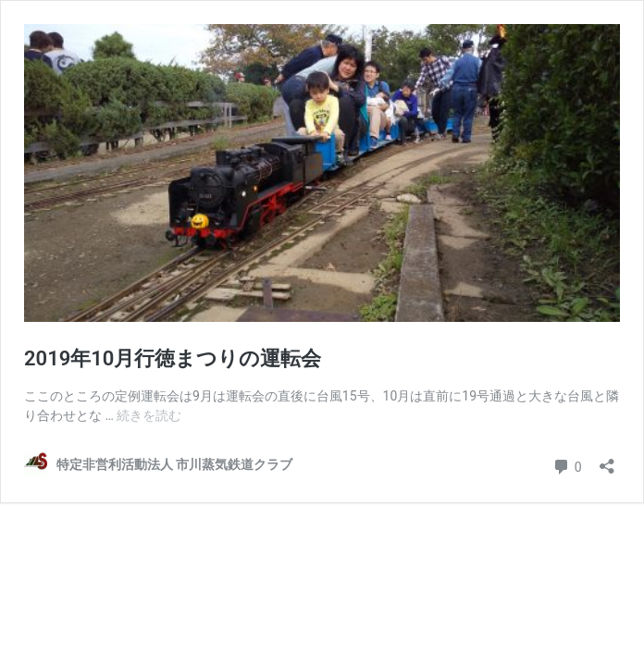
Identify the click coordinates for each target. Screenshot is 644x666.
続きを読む (149, 415)
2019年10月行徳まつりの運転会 (173, 358)
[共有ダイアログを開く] (607, 460)
